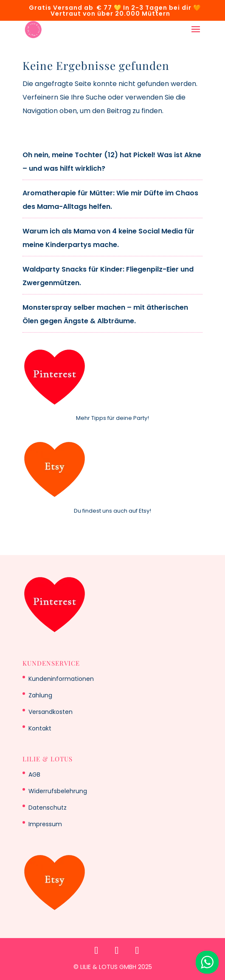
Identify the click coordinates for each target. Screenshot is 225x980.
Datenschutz (48, 808)
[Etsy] (117, 950)
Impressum (45, 824)
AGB (34, 775)
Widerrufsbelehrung (58, 791)
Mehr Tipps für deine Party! (112, 418)
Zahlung (40, 695)
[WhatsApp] (137, 950)
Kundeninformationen (61, 679)
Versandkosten (51, 712)
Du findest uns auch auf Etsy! (112, 511)
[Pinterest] (96, 950)
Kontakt (40, 728)
